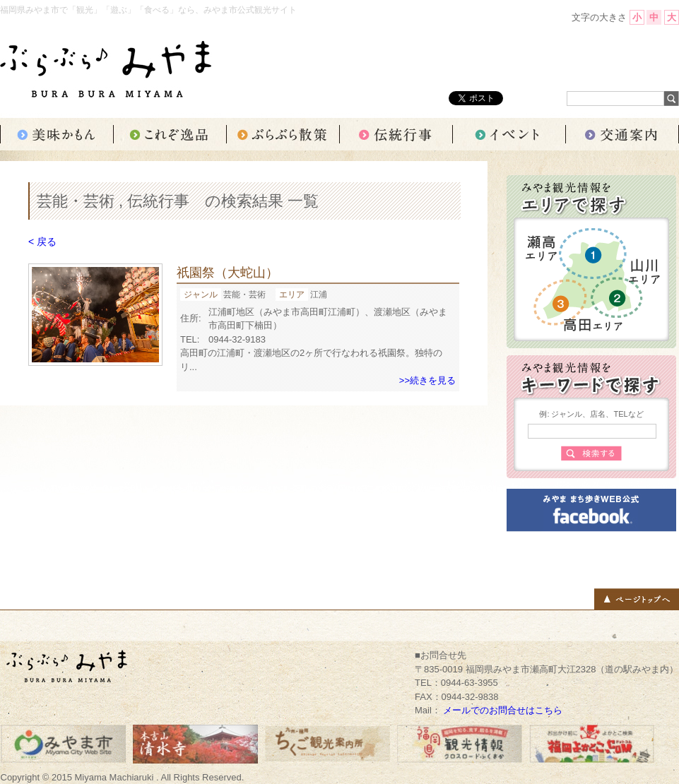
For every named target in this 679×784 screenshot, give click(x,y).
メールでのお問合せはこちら (503, 710)
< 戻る (42, 242)
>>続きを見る (427, 380)
